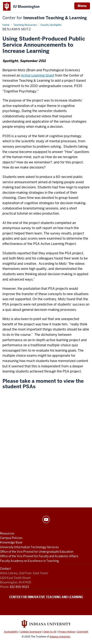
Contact (5, 569)
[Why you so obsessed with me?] (46, 418)
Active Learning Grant (38, 75)
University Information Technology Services (29, 547)
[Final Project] (46, 471)
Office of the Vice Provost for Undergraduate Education (37, 552)
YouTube (46, 520)
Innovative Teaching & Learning (45, 18)
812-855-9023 (19, 587)
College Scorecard (31, 632)
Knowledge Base (11, 542)
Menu (82, 6)
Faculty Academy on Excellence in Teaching (29, 561)
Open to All (50, 632)
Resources (7, 533)
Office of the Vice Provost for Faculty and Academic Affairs (39, 556)
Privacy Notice (67, 632)
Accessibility (11, 632)
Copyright (83, 632)
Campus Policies (11, 538)
